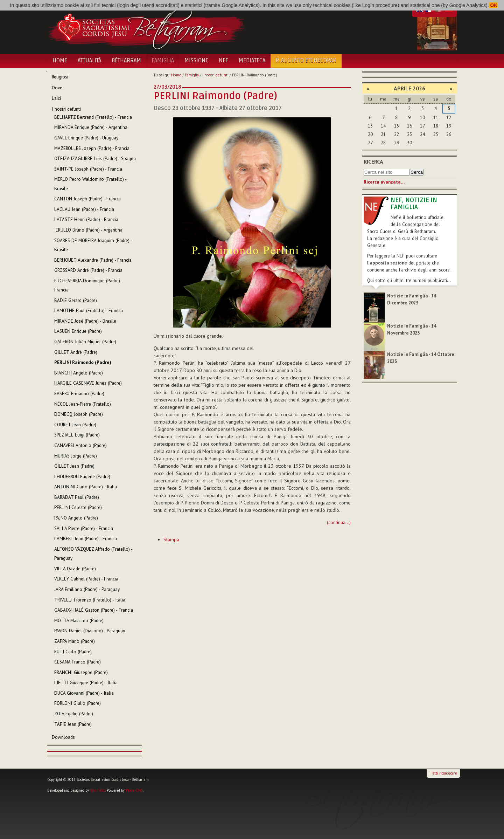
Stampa (171, 539)
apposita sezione (388, 263)
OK (493, 5)
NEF (223, 61)
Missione (196, 61)
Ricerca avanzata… (384, 182)
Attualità (89, 61)
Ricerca (373, 161)
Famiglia (163, 61)
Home (60, 61)
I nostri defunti (215, 75)
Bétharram (126, 61)
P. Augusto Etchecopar (306, 61)
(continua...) (339, 522)
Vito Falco (98, 790)
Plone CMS (134, 790)
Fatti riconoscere (444, 773)
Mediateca (252, 61)
